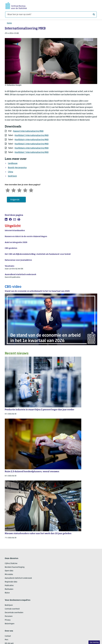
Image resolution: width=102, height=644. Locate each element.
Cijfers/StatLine (11, 564)
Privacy (8, 620)
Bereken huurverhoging (15, 567)
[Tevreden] (25, 190)
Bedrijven (9, 605)
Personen (9, 616)
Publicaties (9, 586)
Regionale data (11, 582)
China (10, 172)
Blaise (7, 593)
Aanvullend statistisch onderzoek (18, 578)
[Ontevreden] (14, 190)
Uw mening (94, 642)
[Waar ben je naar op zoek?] (51, 15)
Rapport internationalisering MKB (28, 131)
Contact (8, 636)
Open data (9, 571)
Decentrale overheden (14, 613)
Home (9, 23)
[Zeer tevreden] (31, 190)
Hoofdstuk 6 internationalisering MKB (32, 148)
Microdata (9, 574)
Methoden (9, 589)
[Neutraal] (19, 190)
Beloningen (10, 624)
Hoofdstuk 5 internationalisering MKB (32, 144)
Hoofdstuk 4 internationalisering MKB (32, 140)
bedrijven (12, 176)
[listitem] (6, 219)
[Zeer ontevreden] (8, 190)
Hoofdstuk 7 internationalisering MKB (32, 152)
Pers (7, 640)
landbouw (13, 163)
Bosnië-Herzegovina (17, 168)
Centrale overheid (12, 609)
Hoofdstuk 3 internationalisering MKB (32, 135)
